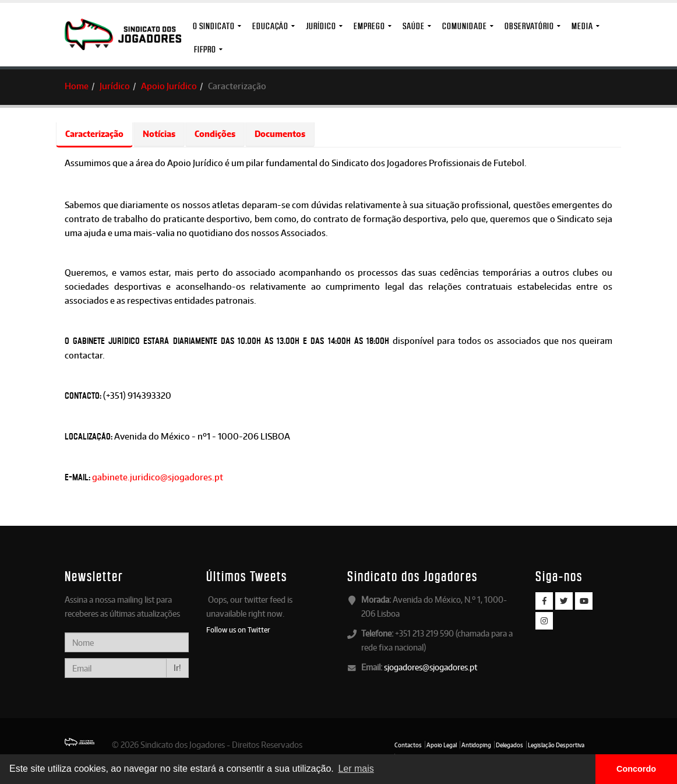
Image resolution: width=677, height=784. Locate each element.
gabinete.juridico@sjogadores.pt (158, 477)
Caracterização (94, 134)
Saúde (414, 26)
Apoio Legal (442, 745)
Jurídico (321, 26)
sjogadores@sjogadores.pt (431, 667)
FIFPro (205, 49)
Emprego (369, 26)
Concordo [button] (636, 769)
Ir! (177, 668)
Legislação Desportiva (556, 745)
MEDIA (582, 26)
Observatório (529, 26)
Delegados (509, 745)
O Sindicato (214, 26)
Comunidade (465, 26)
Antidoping (476, 745)
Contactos (408, 745)
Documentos (280, 134)
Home (77, 86)
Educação (270, 26)
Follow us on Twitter (238, 630)
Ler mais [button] (356, 769)
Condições (215, 134)
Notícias (159, 134)
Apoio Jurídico (169, 86)
